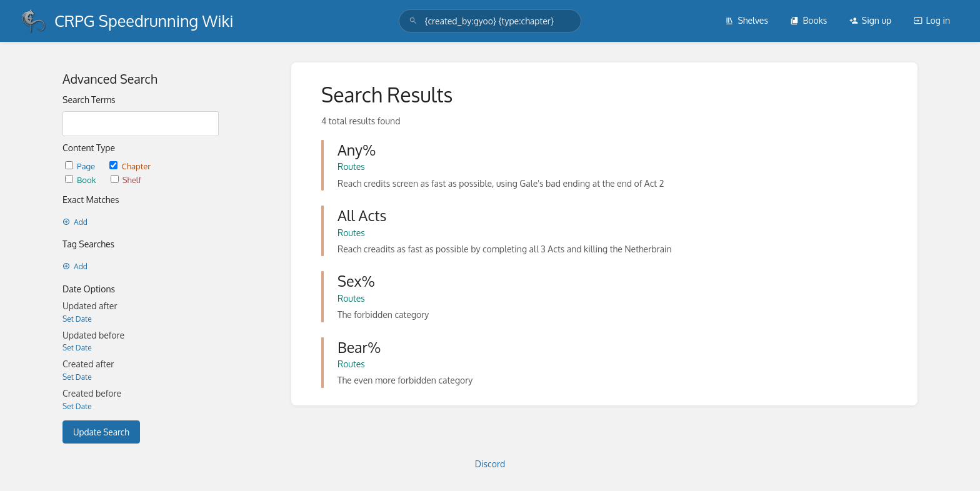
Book (82, 180)
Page (81, 166)
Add (75, 222)
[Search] (413, 21)
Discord (490, 464)
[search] (490, 21)
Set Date (77, 319)
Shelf (126, 180)
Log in (932, 20)
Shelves (747, 20)
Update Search (101, 432)
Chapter (130, 166)
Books (808, 20)
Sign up (870, 20)
